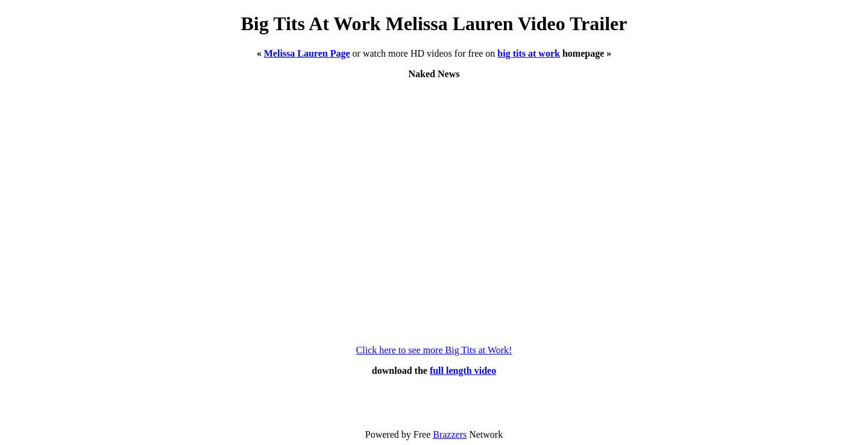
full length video (463, 371)
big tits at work (529, 53)
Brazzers (450, 434)
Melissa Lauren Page (307, 53)
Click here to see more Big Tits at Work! (434, 350)
